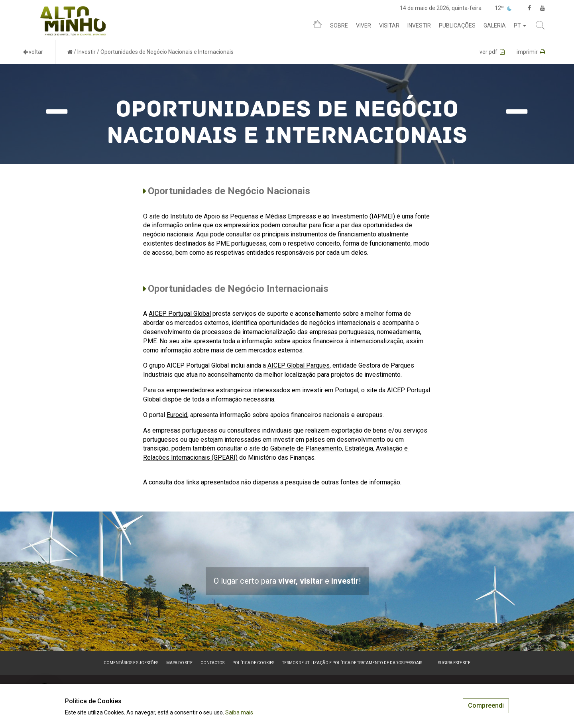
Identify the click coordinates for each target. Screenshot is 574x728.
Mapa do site (179, 663)
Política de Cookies (253, 663)
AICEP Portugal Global (180, 314)
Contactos (212, 663)
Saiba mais (239, 712)
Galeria (495, 26)
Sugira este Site (454, 663)
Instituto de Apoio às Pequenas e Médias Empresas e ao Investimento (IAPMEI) (283, 216)
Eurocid (177, 415)
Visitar (389, 26)
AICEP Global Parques (299, 365)
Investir (419, 26)
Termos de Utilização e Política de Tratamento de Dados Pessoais (352, 663)
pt (520, 26)
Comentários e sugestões (131, 663)
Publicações (457, 26)
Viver (364, 26)
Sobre (339, 26)
